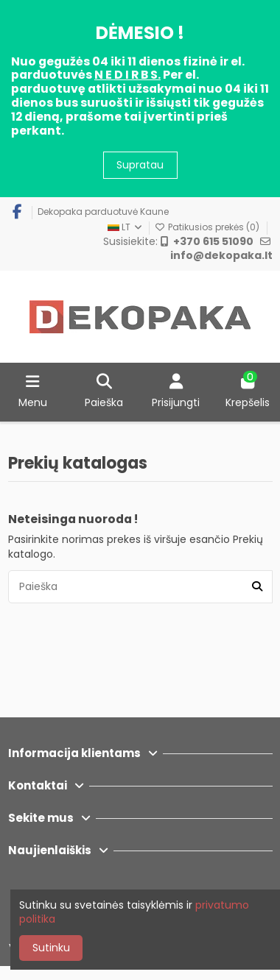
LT (126, 227)
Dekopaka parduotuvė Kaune (103, 212)
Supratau (140, 165)
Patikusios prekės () (208, 227)
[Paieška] (257, 587)
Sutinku (51, 948)
